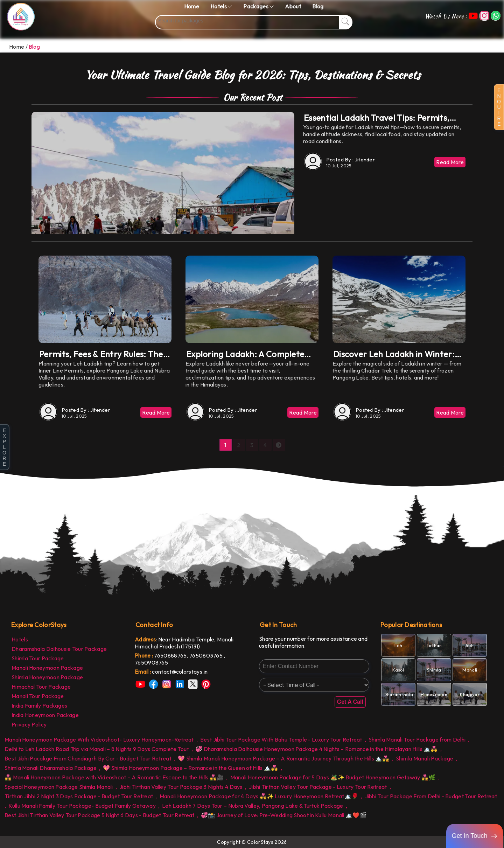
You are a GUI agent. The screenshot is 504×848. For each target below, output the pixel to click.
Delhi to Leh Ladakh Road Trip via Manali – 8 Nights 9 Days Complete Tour (97, 749)
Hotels (20, 639)
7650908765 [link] (151, 662)
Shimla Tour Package (38, 658)
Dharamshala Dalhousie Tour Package (59, 649)
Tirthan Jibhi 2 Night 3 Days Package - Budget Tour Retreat (79, 796)
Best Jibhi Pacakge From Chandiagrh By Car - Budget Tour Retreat (88, 758)
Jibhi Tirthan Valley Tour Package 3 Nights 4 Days (181, 787)
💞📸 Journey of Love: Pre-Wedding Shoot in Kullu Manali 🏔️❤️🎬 (284, 815)
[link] (190, 672)
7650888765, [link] (172, 655)
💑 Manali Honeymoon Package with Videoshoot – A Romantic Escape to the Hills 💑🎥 (114, 777)
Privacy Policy (29, 724)
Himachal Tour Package (41, 687)
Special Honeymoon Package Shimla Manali (59, 787)
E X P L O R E (4, 447)
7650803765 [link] (206, 655)
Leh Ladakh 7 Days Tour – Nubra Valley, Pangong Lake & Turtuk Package (253, 806)
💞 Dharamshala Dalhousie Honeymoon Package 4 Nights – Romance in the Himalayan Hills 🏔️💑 (317, 749)
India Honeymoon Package (45, 715)
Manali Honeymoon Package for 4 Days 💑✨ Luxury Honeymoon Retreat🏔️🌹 (259, 796)
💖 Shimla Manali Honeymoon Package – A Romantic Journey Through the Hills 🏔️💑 (284, 758)
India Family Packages (39, 705)
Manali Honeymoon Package (47, 668)
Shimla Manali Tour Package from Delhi (417, 739)
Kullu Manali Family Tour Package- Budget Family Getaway (82, 806)
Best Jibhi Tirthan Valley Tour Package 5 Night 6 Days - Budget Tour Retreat (100, 815)
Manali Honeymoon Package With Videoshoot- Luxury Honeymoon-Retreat (99, 739)
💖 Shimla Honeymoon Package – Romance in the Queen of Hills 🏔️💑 (190, 768)
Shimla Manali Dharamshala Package (51, 768)
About (293, 6)
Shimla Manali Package (425, 758)
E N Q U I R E (499, 107)
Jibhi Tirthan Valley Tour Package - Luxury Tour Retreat (318, 787)
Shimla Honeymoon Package (47, 677)
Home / (18, 47)
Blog (318, 6)
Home (192, 6)
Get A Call (350, 702)
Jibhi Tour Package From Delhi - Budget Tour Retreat (431, 796)
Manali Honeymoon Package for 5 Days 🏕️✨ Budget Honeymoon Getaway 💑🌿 (333, 777)
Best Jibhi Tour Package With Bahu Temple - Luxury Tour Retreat (281, 739)
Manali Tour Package (38, 696)
